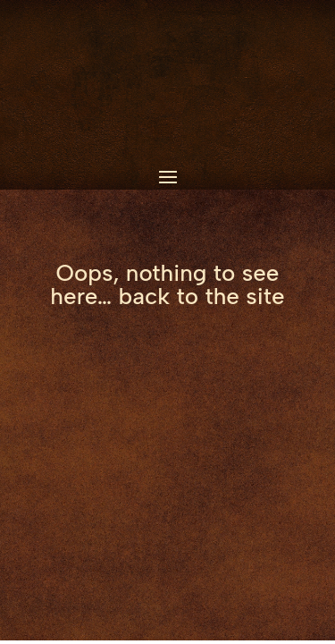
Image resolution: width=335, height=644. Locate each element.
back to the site (202, 296)
